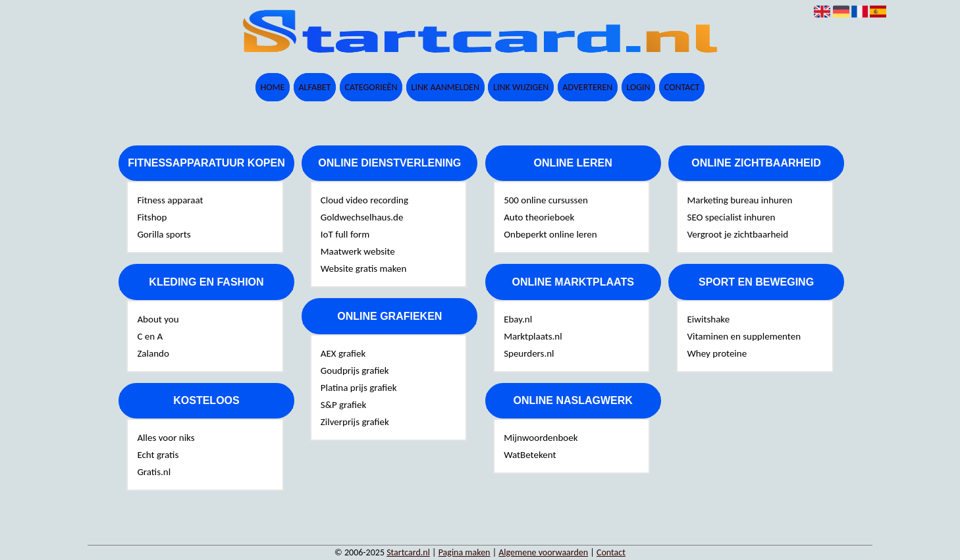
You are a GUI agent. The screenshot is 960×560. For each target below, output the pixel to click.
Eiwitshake (708, 319)
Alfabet (314, 87)
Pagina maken (465, 552)
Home (272, 87)
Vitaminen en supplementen (744, 336)
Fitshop (152, 217)
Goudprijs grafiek (355, 370)
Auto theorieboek (539, 217)
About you (158, 319)
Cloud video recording (364, 200)
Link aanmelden (445, 87)
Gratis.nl (154, 472)
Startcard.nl (408, 552)
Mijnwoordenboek (541, 438)
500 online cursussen (546, 200)
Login (638, 87)
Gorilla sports (164, 234)
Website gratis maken (364, 268)
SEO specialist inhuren (731, 217)
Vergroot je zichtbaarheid (737, 234)
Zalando (153, 353)
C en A (150, 336)
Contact (682, 87)
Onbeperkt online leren (550, 234)
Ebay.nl (518, 319)
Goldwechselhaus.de (362, 217)
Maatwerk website (358, 251)
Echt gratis (158, 455)
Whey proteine (717, 353)
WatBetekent (530, 455)
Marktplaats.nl (533, 336)
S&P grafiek (344, 405)
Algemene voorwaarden (543, 552)
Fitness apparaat (170, 200)
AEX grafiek (343, 353)
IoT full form (345, 234)
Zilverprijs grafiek (355, 422)
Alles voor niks (166, 438)
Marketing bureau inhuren (739, 200)
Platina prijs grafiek (359, 388)
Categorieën (371, 87)
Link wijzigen (521, 87)
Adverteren (587, 87)
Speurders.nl (529, 353)
